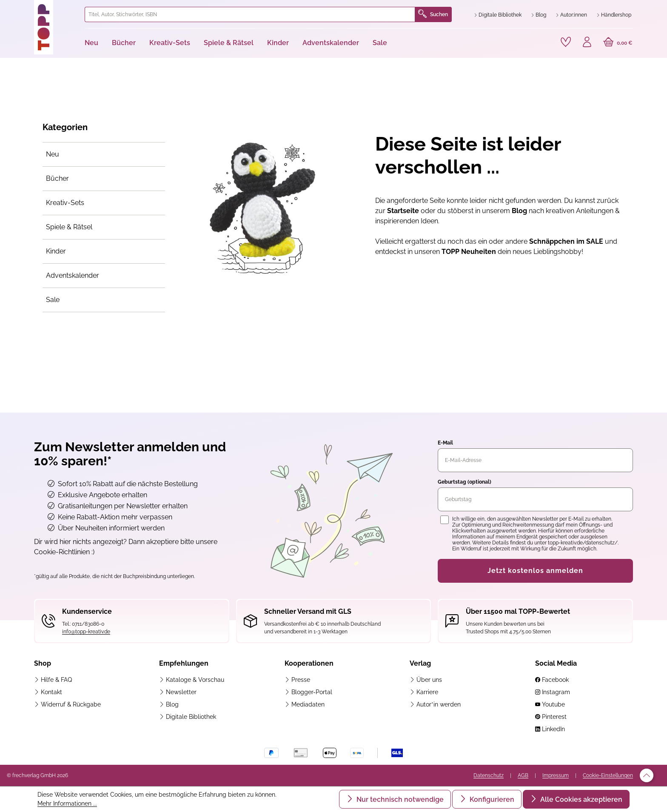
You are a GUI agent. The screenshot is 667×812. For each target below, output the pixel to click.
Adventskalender (73, 275)
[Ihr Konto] (587, 43)
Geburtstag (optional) (465, 482)
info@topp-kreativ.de (86, 632)
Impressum (556, 775)
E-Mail (445, 443)
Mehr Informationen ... (67, 803)
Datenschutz (489, 775)
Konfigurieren (491, 799)
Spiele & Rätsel (69, 227)
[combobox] (250, 14)
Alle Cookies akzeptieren (580, 799)
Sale (53, 300)
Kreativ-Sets (65, 203)
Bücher (57, 178)
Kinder (56, 251)
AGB (523, 775)
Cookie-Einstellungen (608, 775)
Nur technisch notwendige (399, 799)
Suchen (433, 14)
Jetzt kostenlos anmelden (535, 571)
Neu (53, 154)
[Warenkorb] (618, 43)
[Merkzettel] (566, 42)
